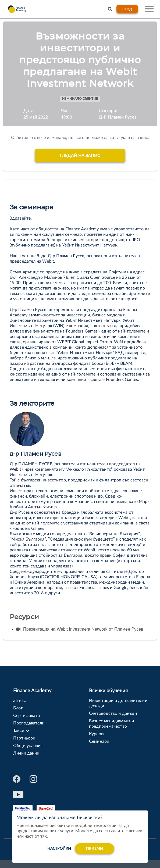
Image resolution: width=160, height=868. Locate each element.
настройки (59, 849)
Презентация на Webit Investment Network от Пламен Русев (80, 629)
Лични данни (26, 753)
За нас (19, 701)
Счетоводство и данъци (113, 713)
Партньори (24, 738)
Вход (127, 9)
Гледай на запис (80, 156)
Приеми (95, 849)
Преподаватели (29, 723)
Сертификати (26, 716)
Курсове (97, 734)
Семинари (99, 741)
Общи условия (28, 746)
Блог (18, 708)
